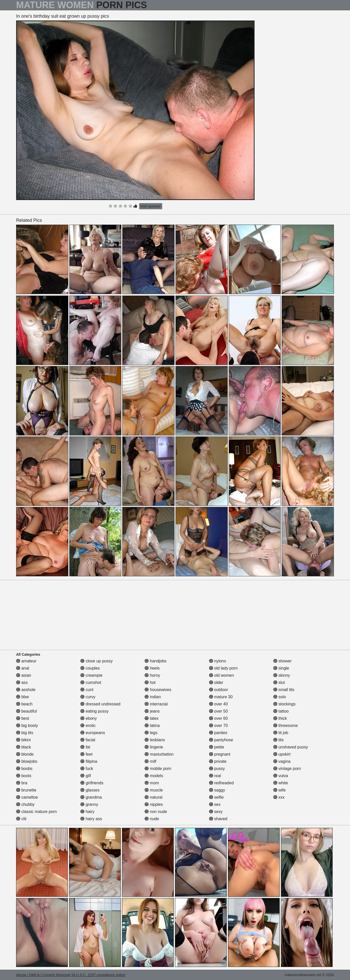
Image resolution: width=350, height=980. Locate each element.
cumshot (91, 682)
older (216, 682)
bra (22, 783)
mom (152, 783)
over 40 (218, 704)
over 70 (218, 726)
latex (151, 718)
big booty (27, 726)
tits (278, 740)
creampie (91, 675)
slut (279, 682)
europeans (93, 733)
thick (280, 718)
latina (152, 726)
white (281, 783)
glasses (90, 790)
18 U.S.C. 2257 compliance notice (98, 975)
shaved (218, 819)
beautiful (26, 711)
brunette (26, 790)
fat (85, 747)
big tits (25, 733)
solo (280, 697)
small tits (284, 690)
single (281, 668)
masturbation (159, 754)
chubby (25, 804)
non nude (156, 812)
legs (151, 733)
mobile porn (158, 769)
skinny (282, 675)
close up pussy (96, 661)
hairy (87, 812)
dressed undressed (100, 704)
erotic (88, 726)
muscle (154, 790)
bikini (23, 740)
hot (150, 682)
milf (150, 761)
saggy (217, 790)
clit (21, 819)
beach (24, 704)
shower (282, 661)
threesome (286, 726)
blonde (25, 754)
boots (24, 776)
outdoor (219, 690)
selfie (216, 797)
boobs (24, 769)
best (23, 718)
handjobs (155, 661)
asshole (26, 690)
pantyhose (221, 740)
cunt (87, 690)
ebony (89, 718)
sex (215, 804)
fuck (87, 769)
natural (153, 797)
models (154, 776)
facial (88, 740)
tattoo (281, 711)
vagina (282, 761)
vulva (281, 776)
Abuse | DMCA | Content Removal (43, 975)
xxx (279, 797)
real (215, 776)
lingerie (154, 747)
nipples (154, 804)
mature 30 (221, 697)
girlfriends (92, 783)
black (24, 747)
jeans (152, 711)
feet (86, 754)
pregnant (220, 754)
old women (222, 675)
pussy (217, 769)
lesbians (155, 740)
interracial (156, 704)
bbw (23, 697)
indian (153, 697)
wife (280, 790)
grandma (91, 797)
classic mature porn (36, 812)
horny (152, 675)
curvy (88, 697)
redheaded (221, 783)
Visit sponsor (151, 206)
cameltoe (27, 797)
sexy (216, 812)
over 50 (218, 711)
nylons (218, 661)
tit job (281, 733)
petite (217, 747)
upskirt (282, 754)
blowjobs (27, 761)
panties (218, 733)
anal (23, 668)
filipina (89, 761)
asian (24, 675)
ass (22, 682)
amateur (26, 661)
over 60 (218, 718)
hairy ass (91, 819)
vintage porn (287, 769)
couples (90, 668)
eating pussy (94, 711)
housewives (158, 690)
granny (89, 804)
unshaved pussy (291, 747)
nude (152, 819)
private (218, 761)
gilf (86, 776)
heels (152, 668)
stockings (284, 704)
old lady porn (223, 668)
